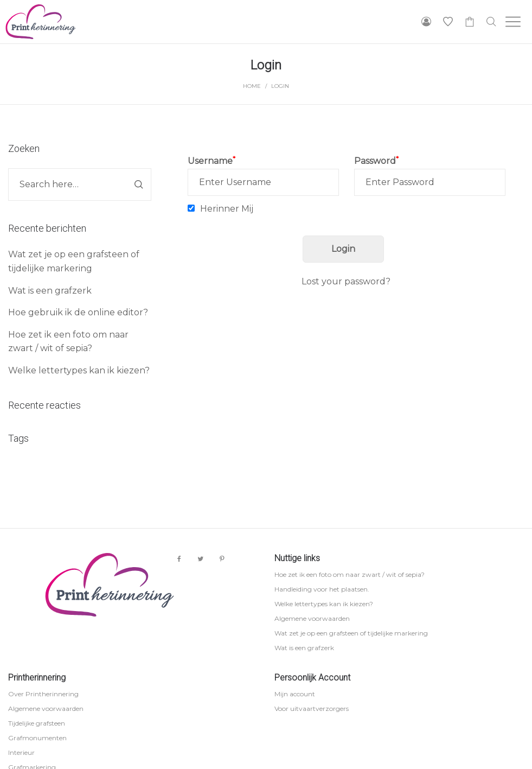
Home (252, 86)
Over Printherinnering (43, 694)
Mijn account (295, 694)
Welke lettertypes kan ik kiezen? (79, 370)
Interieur (21, 752)
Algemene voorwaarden (312, 618)
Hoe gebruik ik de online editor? (78, 312)
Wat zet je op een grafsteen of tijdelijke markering (351, 633)
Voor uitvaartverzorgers (312, 708)
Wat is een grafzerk (50, 291)
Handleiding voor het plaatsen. (322, 589)
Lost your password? (346, 281)
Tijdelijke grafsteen (37, 723)
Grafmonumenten (37, 738)
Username (211, 161)
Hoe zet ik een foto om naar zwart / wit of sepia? (350, 574)
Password (376, 161)
